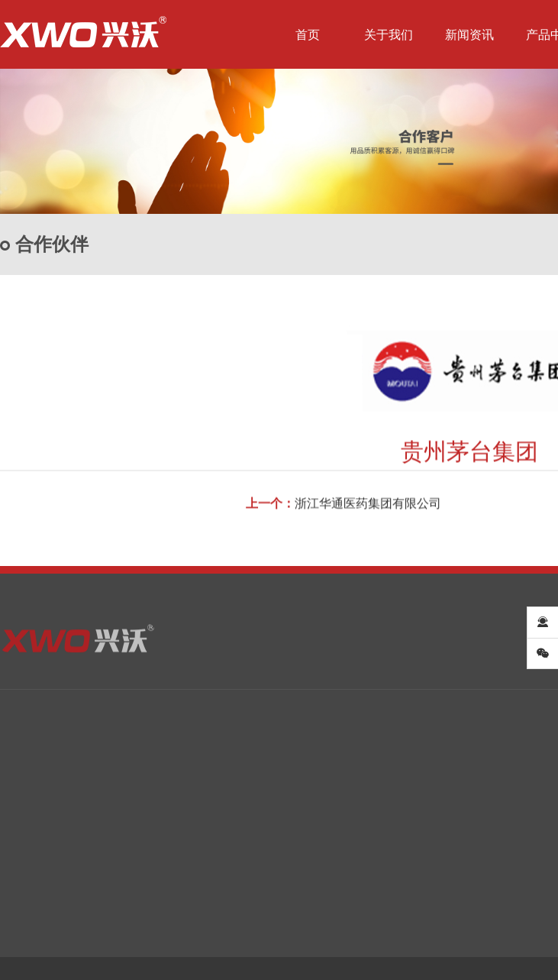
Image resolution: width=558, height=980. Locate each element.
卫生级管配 (294, 865)
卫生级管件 (294, 842)
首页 (308, 35)
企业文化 (21, 865)
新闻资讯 (469, 35)
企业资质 (21, 889)
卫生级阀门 (179, 842)
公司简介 (21, 842)
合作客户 (479, 842)
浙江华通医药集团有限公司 (368, 512)
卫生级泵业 (179, 865)
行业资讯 (98, 865)
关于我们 (389, 35)
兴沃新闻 (98, 842)
